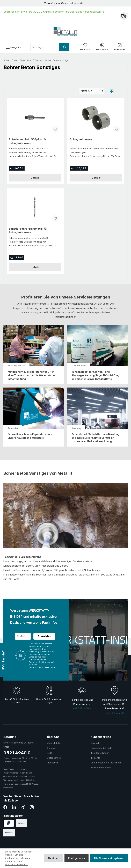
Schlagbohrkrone (81, 139)
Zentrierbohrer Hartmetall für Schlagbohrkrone (28, 231)
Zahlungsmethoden (101, 768)
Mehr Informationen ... (16, 865)
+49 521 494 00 (115, 713)
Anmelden (44, 636)
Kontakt (95, 743)
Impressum (53, 763)
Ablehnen (53, 858)
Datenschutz (54, 758)
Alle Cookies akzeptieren (109, 858)
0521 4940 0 (17, 753)
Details (35, 178)
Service (51, 748)
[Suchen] (64, 47)
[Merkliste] (85, 47)
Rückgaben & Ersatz (101, 748)
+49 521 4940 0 (82, 708)
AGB (49, 753)
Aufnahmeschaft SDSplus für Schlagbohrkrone (27, 141)
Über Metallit (54, 743)
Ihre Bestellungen (100, 753)
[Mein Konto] (102, 47)
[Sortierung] (92, 91)
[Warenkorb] (120, 47)
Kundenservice (101, 737)
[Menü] (13, 47)
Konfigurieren (77, 858)
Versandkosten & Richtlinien (106, 763)
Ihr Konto (96, 758)
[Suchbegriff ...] (45, 47)
